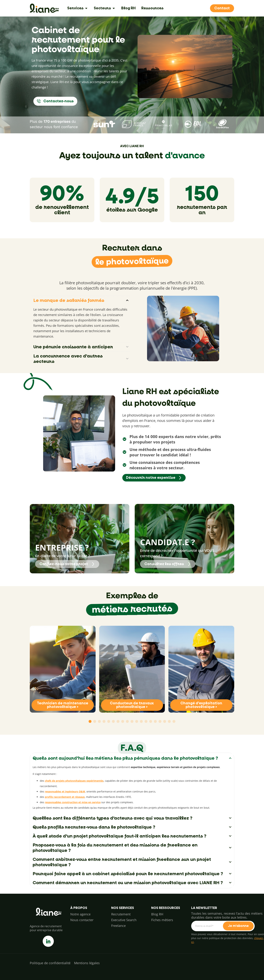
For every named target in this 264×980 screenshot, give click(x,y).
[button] (90, 721)
